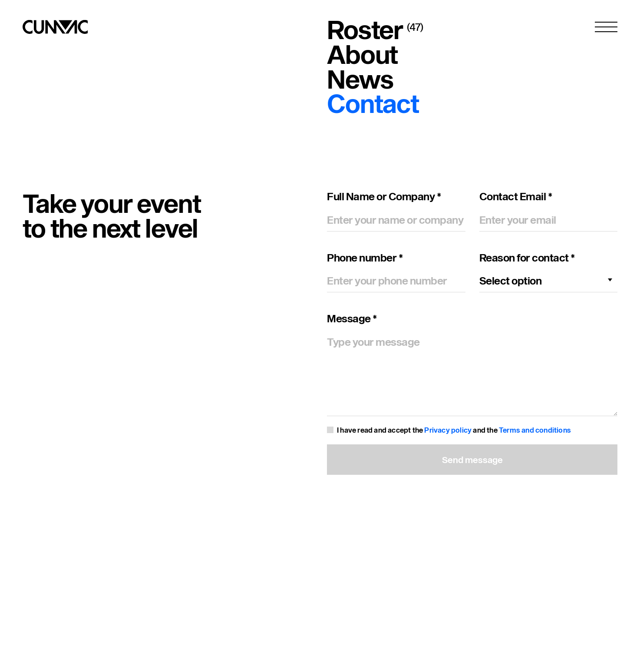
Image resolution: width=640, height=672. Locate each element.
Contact (373, 103)
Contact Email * (516, 196)
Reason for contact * (527, 258)
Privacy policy (448, 430)
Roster (365, 29)
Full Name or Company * (384, 196)
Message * (352, 318)
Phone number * (365, 258)
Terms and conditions (535, 430)
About (362, 54)
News (360, 79)
